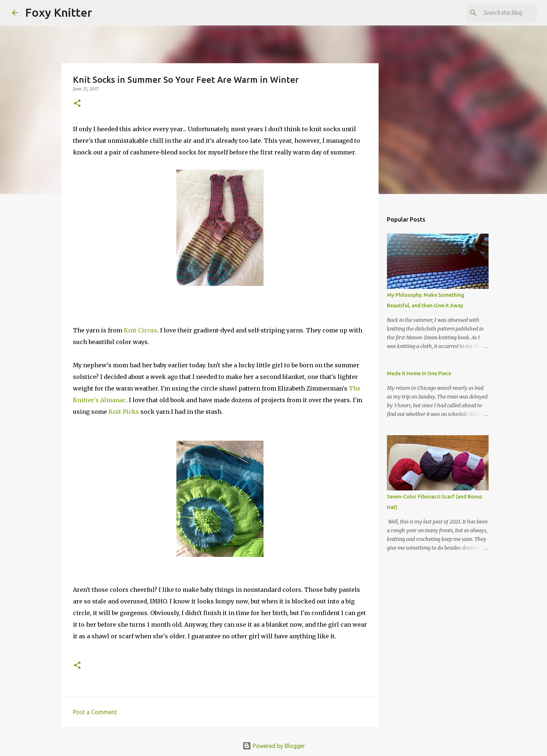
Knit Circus (140, 330)
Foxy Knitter (59, 12)
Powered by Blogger (274, 746)
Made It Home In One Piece (419, 373)
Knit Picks (124, 412)
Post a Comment (95, 712)
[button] (77, 104)
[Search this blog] (499, 13)
